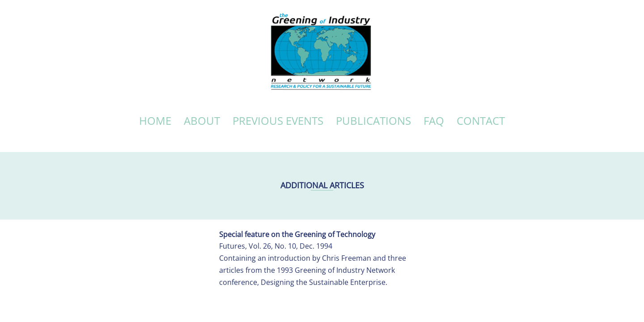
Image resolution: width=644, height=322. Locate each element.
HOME (155, 121)
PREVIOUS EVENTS (278, 121)
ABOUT (202, 121)
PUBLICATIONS (373, 121)
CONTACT (481, 121)
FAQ (434, 121)
